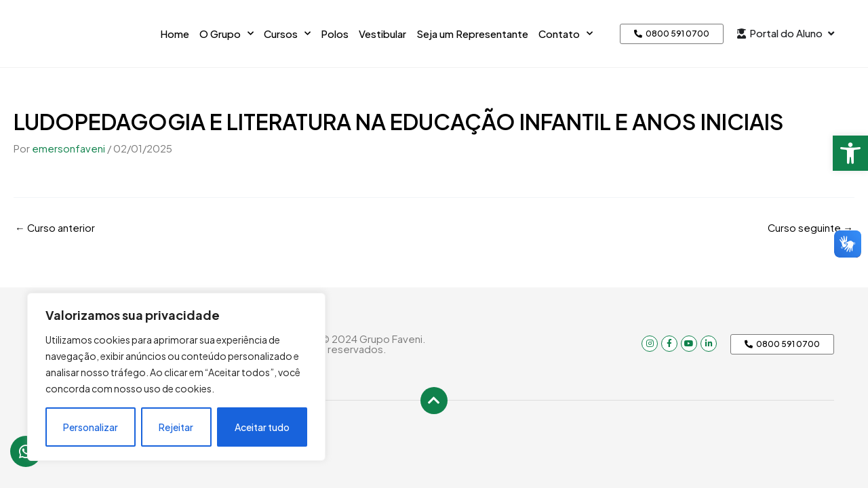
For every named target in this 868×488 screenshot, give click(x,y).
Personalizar (91, 427)
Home (175, 34)
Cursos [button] (287, 34)
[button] (850, 153)
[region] (176, 377)
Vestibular (382, 34)
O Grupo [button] (226, 34)
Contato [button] (566, 34)
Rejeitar (176, 427)
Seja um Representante (472, 34)
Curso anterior (55, 227)
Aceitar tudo (262, 427)
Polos (335, 34)
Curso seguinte (810, 227)
